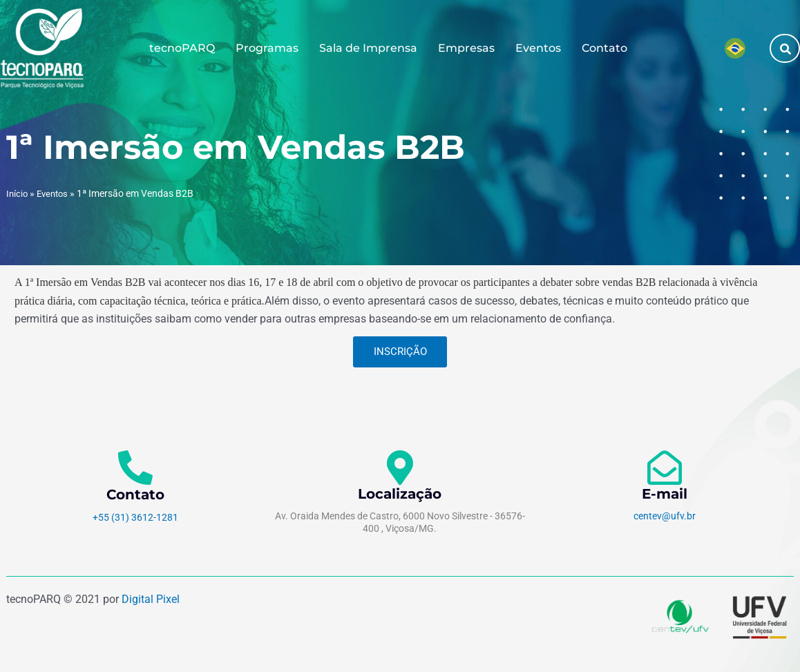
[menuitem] (735, 48)
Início (18, 193)
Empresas (466, 48)
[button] (785, 49)
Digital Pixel (151, 599)
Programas (267, 48)
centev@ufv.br (665, 516)
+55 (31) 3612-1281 (135, 517)
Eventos (538, 48)
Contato (604, 48)
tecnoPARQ (182, 48)
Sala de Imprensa (368, 48)
